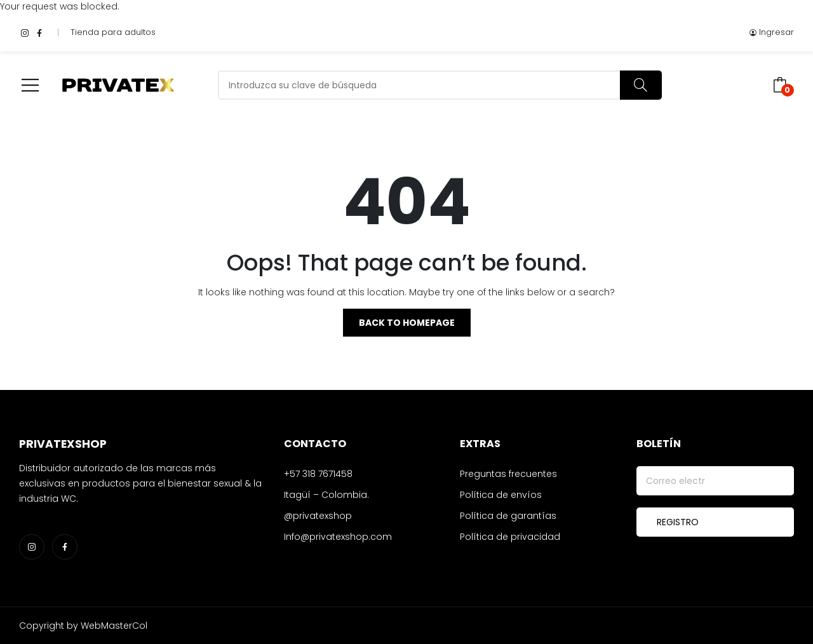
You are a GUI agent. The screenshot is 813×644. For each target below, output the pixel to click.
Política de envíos (501, 495)
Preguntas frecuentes (508, 474)
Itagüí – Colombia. (326, 495)
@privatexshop (318, 516)
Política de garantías (508, 516)
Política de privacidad (510, 537)
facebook (39, 32)
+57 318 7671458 (318, 474)
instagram (25, 32)
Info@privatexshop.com (338, 537)
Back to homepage (407, 323)
